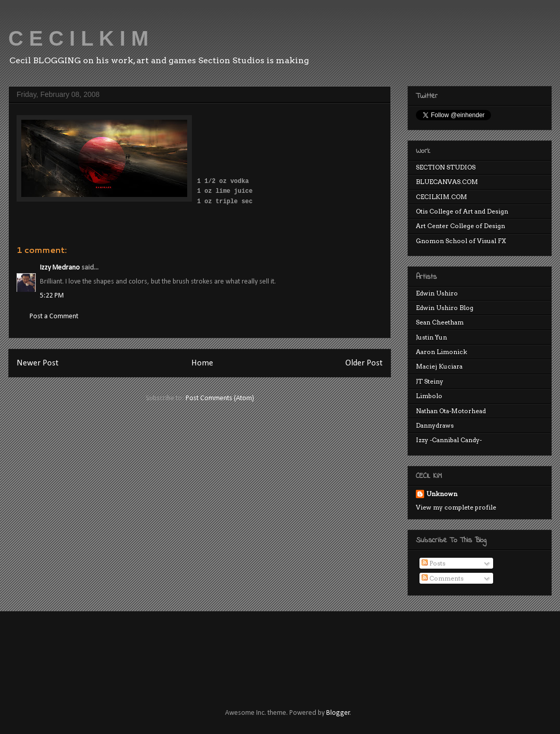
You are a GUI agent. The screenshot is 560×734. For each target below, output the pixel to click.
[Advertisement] (204, 651)
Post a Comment (54, 316)
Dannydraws (435, 425)
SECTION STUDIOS (446, 167)
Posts (433, 563)
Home (202, 363)
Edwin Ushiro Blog (445, 308)
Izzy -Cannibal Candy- (449, 440)
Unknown (442, 494)
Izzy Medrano (60, 268)
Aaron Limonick (442, 352)
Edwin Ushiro (437, 293)
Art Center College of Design (460, 226)
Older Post (364, 363)
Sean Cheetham (440, 322)
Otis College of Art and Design (462, 211)
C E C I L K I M (78, 38)
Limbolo (429, 396)
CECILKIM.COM (442, 197)
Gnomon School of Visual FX (461, 241)
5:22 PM (52, 296)
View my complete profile (456, 507)
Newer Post (38, 363)
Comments (443, 578)
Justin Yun (431, 337)
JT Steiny (430, 381)
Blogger (338, 713)
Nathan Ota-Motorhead (451, 411)
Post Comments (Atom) (220, 398)
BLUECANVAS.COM (447, 182)
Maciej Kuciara (439, 366)
